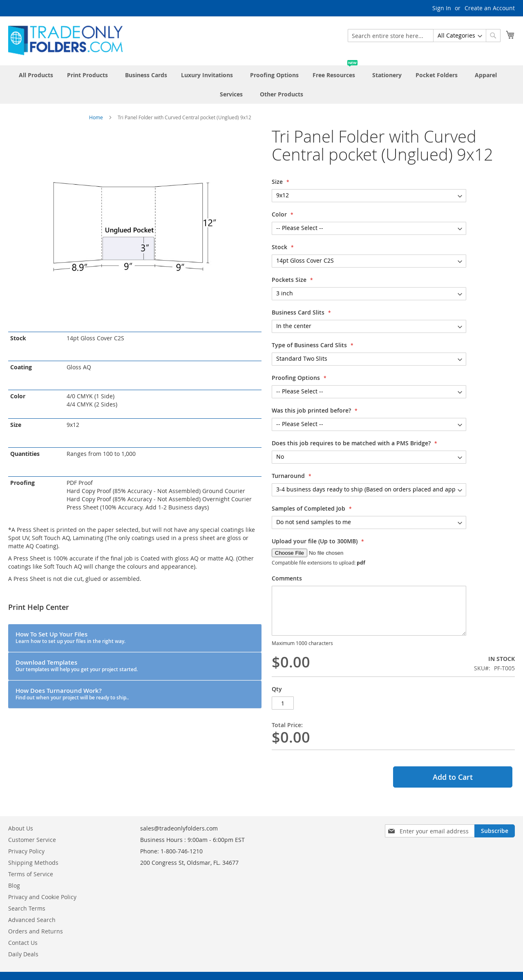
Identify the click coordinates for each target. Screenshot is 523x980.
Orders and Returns (36, 931)
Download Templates (77, 665)
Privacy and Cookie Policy (42, 897)
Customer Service (32, 840)
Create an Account (490, 8)
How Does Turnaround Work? (72, 694)
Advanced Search (32, 920)
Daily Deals (23, 954)
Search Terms (27, 908)
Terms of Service (31, 874)
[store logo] (65, 40)
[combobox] (424, 36)
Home (96, 117)
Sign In (442, 8)
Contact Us (23, 943)
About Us (21, 828)
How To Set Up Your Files (70, 637)
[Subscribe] (495, 831)
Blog (14, 885)
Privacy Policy (26, 851)
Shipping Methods (33, 863)
